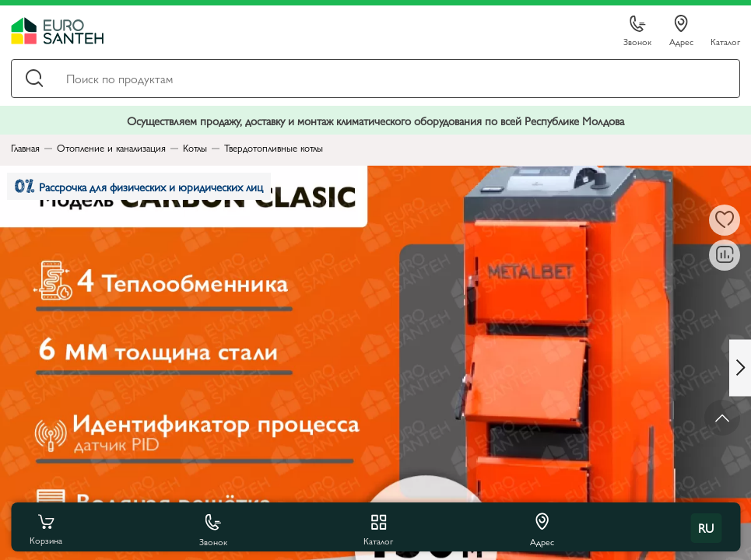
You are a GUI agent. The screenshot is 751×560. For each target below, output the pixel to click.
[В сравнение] (725, 255)
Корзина (46, 528)
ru (706, 528)
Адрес (681, 31)
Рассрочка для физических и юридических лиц (139, 186)
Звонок (637, 31)
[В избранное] (725, 220)
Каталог (725, 41)
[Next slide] (740, 367)
